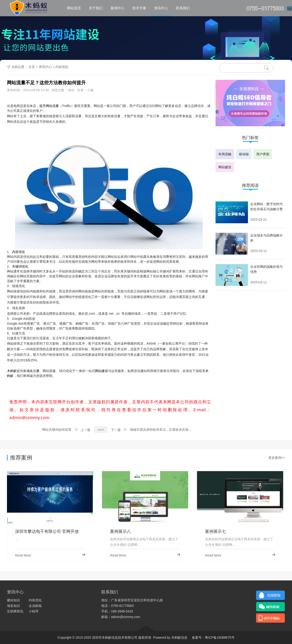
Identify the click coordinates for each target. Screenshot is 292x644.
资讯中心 (161, 8)
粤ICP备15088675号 (220, 638)
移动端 (244, 154)
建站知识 (13, 600)
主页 (32, 67)
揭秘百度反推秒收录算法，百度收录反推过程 (162, 430)
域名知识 (13, 606)
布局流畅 (225, 154)
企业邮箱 (35, 606)
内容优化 (62, 67)
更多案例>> (277, 458)
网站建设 (102, 371)
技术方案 (139, 8)
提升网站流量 (49, 106)
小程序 (34, 611)
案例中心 (117, 8)
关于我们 (96, 8)
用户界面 (263, 154)
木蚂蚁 (12, 371)
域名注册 (33, 371)
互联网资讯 (15, 611)
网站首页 (74, 8)
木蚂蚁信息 (179, 638)
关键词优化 (20, 266)
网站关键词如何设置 (57, 430)
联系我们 (183, 8)
